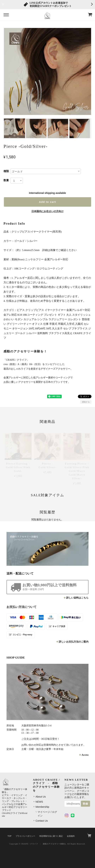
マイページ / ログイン (47, 814)
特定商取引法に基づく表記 (51, 836)
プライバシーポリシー (25, 836)
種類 (6, 171)
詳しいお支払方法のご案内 (74, 642)
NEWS (39, 802)
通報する (86, 402)
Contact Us (42, 821)
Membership (42, 807)
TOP (9, 836)
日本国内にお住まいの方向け (48, 211)
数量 (6, 180)
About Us (41, 797)
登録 (85, 804)
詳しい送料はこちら (77, 598)
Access (85, 755)
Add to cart (48, 202)
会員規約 (71, 836)
